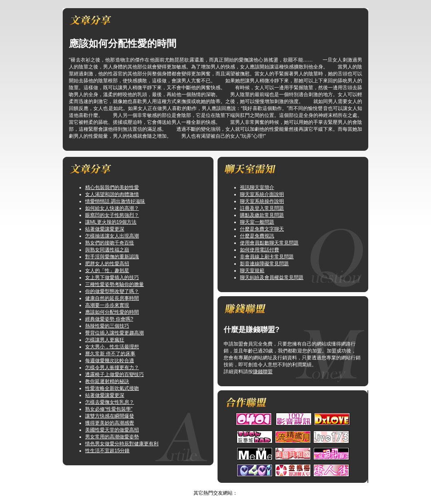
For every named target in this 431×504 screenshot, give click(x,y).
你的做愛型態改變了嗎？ (112, 291)
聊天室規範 (252, 271)
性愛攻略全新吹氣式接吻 (112, 388)
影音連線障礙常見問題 (264, 264)
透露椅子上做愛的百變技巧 (114, 374)
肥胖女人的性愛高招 (107, 264)
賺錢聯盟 (263, 372)
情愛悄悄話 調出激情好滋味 (115, 201)
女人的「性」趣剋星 (107, 271)
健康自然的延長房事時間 (112, 298)
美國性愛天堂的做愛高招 (112, 430)
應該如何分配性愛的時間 (112, 312)
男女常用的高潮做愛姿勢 (112, 437)
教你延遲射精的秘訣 (107, 381)
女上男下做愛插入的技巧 (112, 277)
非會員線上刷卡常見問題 (267, 257)
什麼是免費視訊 (257, 236)
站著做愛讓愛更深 (105, 229)
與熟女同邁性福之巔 (107, 250)
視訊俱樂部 (207, 486)
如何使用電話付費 (259, 250)
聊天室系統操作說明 (262, 201)
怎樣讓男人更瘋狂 (105, 340)
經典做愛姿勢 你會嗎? (109, 319)
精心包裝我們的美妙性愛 (112, 187)
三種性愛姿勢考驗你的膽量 (114, 284)
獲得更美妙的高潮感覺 (110, 423)
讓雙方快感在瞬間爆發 (110, 416)
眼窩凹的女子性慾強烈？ (112, 215)
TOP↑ (230, 486)
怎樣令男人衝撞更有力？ (112, 368)
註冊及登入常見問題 (262, 208)
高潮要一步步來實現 (107, 305)
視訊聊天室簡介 (257, 187)
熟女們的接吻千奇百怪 (110, 243)
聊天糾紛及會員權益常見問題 (272, 277)
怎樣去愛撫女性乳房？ (110, 402)
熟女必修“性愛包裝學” (109, 409)
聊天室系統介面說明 (262, 194)
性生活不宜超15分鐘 (107, 451)
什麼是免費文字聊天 (262, 229)
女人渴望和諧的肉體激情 (112, 194)
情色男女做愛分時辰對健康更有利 (122, 444)
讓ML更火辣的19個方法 (111, 222)
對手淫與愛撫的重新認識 (112, 257)
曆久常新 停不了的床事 (110, 354)
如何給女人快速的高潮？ (112, 208)
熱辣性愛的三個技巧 (107, 326)
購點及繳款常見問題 (262, 215)
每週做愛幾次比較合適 (110, 361)
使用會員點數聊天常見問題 (269, 243)
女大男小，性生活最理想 (112, 347)
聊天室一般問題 (257, 222)
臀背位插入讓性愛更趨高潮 (114, 333)
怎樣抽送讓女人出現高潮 (112, 236)
